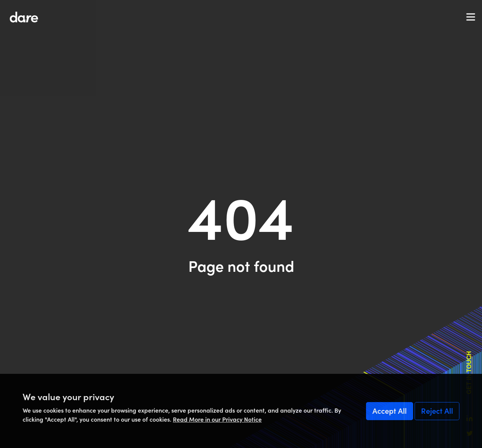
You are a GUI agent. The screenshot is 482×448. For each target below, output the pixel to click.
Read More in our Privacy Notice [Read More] (217, 419)
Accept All (390, 411)
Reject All (437, 411)
